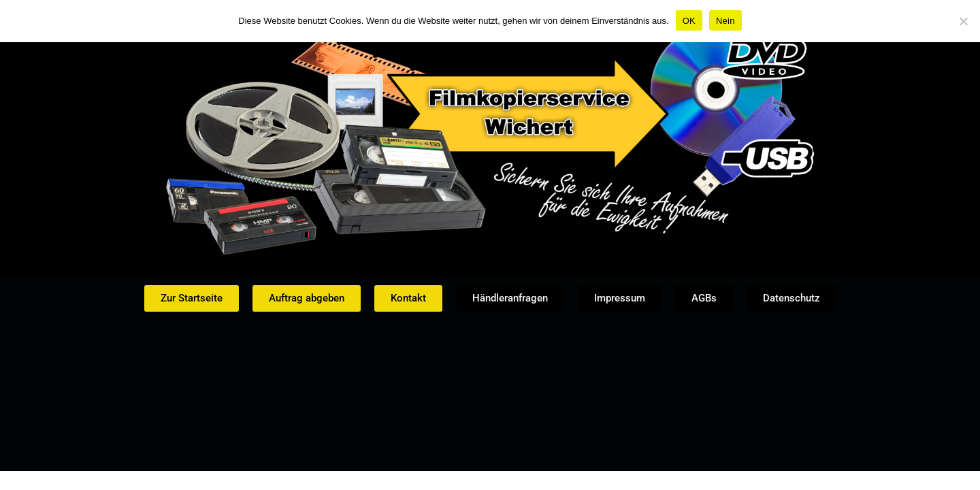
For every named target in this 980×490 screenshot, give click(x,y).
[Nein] (963, 21)
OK (689, 21)
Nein (725, 21)
